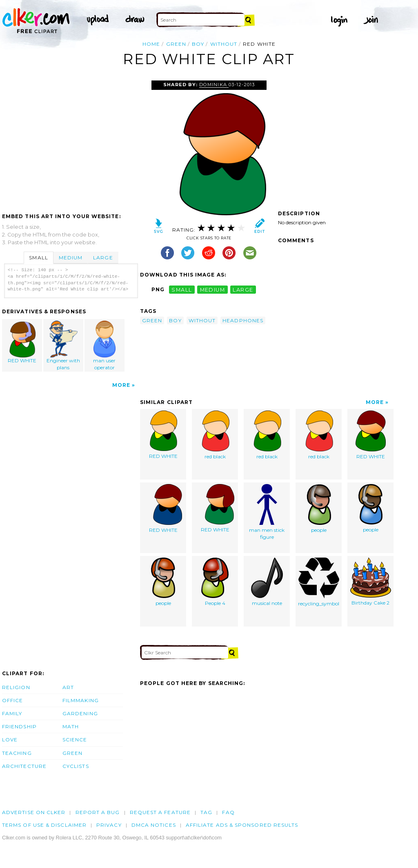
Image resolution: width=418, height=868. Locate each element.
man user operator (104, 346)
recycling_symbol (319, 582)
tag (206, 812)
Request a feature (160, 812)
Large (103, 258)
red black (215, 435)
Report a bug (98, 812)
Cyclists (76, 766)
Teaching (17, 753)
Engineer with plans (64, 346)
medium (213, 289)
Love (10, 740)
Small (38, 258)
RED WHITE (22, 342)
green (176, 44)
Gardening (80, 713)
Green (72, 753)
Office (12, 700)
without (224, 44)
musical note (267, 582)
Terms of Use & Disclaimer (44, 825)
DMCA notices (154, 825)
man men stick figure (267, 512)
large (243, 289)
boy (198, 44)
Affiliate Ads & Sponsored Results (242, 825)
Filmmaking (81, 700)
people (319, 509)
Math (71, 726)
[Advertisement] (71, 142)
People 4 (215, 582)
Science (75, 740)
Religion (16, 687)
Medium (71, 258)
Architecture (24, 766)
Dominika (214, 85)
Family (12, 713)
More (121, 385)
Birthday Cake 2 (371, 582)
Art (68, 687)
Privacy (109, 825)
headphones (243, 320)
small (182, 289)
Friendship (19, 726)
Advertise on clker (34, 812)
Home (151, 44)
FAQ (228, 812)
